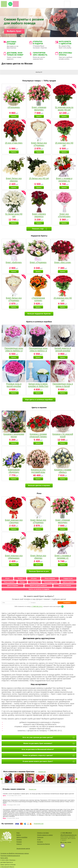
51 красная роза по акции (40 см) (64, 108)
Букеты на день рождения (38, 586)
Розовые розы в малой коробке (14, 385)
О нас (39, 840)
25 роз (7, 578)
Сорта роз (40, 837)
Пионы (22, 582)
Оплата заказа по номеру (45, 835)
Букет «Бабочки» (14, 262)
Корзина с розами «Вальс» (63, 471)
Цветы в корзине (13, 586)
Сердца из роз (68, 578)
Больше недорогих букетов (39, 314)
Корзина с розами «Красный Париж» (38, 435)
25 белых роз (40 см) (39, 178)
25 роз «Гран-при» (14, 143)
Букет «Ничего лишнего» (39, 215)
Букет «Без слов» (63, 262)
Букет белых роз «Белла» (14, 180)
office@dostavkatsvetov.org (68, 835)
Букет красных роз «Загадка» (14, 521)
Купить (14, 116)
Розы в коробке (9, 582)
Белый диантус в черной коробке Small (63, 351)
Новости (19, 844)
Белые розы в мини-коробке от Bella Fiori (38, 385)
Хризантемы (34, 582)
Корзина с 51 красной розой (63, 435)
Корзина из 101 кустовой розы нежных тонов (38, 472)
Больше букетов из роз (39, 571)
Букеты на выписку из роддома (39, 589)
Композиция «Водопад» (14, 471)
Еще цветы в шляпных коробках (39, 400)
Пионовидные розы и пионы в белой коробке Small (63, 386)
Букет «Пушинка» (38, 262)
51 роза (20, 578)
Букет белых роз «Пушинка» (39, 144)
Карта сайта (4, 858)
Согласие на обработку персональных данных (15, 853)
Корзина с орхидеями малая (14, 435)
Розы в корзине (50, 578)
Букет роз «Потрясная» (64, 215)
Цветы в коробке (68, 582)
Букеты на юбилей (65, 586)
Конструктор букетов (43, 844)
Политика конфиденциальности (10, 856)
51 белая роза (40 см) (14, 215)
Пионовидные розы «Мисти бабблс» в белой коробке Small (14, 351)
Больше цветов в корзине (39, 485)
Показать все (42, 772)
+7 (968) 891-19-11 (37, 606)
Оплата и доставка (43, 833)
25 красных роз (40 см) (64, 144)
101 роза (34, 578)
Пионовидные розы (51, 582)
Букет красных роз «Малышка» (14, 557)
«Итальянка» (14, 107)
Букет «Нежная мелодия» (39, 108)
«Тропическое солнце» (38, 299)
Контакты (40, 842)
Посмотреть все (39, 824)
